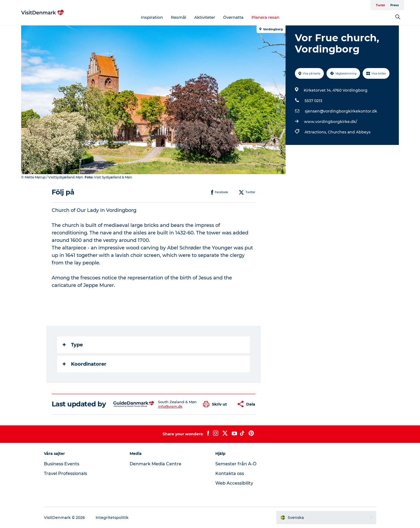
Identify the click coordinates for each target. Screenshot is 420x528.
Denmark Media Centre (155, 464)
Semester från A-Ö (236, 464)
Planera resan (265, 17)
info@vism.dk (170, 406)
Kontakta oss (230, 473)
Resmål (179, 17)
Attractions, (316, 132)
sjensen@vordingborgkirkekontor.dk (341, 111)
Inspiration (152, 17)
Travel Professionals (65, 473)
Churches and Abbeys (349, 132)
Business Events (62, 464)
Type (73, 345)
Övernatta (233, 17)
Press (395, 5)
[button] (216, 404)
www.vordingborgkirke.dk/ (331, 122)
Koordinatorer (85, 364)
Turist (380, 5)
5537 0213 (313, 101)
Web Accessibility (234, 483)
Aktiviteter (205, 17)
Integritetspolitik (112, 518)
